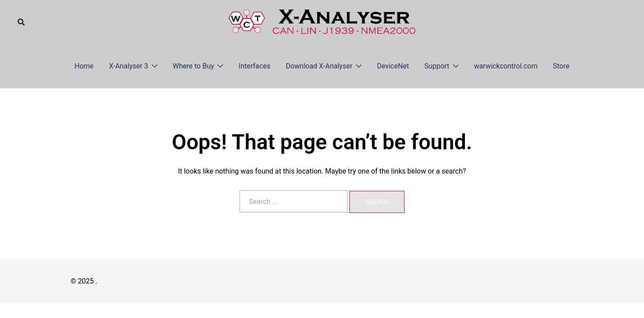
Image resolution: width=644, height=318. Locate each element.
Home (84, 66)
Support (437, 66)
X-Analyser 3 (129, 66)
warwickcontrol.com (505, 66)
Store (561, 66)
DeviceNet (393, 66)
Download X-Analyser (319, 66)
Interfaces (255, 66)
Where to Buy (194, 66)
